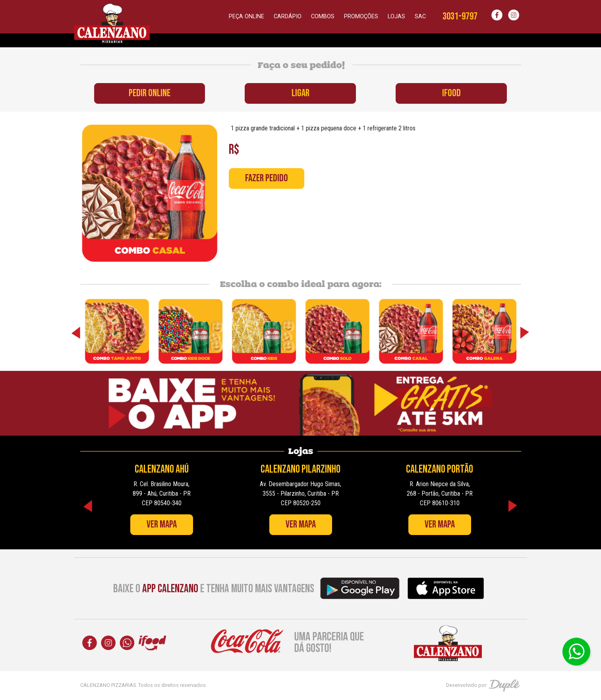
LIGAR (300, 93)
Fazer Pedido (267, 178)
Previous (76, 333)
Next (525, 333)
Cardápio (288, 16)
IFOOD (451, 93)
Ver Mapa (162, 525)
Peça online (246, 16)
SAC (420, 16)
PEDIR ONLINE (150, 93)
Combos (323, 16)
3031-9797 (460, 16)
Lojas (396, 16)
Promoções (361, 16)
